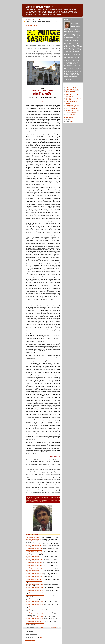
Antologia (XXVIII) (35, 604)
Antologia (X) (34, 556)
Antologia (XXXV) (35, 621)
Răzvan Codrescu (75, 24)
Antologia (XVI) (34, 570)
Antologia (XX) (34, 579)
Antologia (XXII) (35, 584)
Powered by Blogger (69, 117)
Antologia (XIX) (34, 576)
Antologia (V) (34, 545)
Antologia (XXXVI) (35, 623)
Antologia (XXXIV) (35, 618)
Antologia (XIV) (34, 567)
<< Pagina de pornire (30, 640)
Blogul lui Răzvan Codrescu (40, 7)
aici (55, 56)
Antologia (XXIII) (35, 587)
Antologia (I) (34, 538)
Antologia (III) (34, 541)
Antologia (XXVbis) (35, 595)
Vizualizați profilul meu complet (73, 80)
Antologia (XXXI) (35, 612)
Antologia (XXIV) (35, 590)
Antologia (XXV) (35, 592)
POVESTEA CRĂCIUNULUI (72, 89)
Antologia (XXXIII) (35, 617)
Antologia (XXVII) (35, 601)
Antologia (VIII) (34, 552)
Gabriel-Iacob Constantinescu (53, 47)
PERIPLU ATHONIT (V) (71, 87)
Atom (41, 637)
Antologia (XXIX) (35, 606)
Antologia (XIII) (34, 566)
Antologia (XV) (34, 569)
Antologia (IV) (34, 544)
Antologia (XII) (34, 562)
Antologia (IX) (34, 553)
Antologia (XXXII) (35, 614)
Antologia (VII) (34, 550)
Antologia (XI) (34, 559)
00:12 (42, 627)
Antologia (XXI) (34, 581)
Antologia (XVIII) (35, 575)
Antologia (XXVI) (35, 598)
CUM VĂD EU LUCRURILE (72, 109)
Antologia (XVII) (35, 573)
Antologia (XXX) (35, 609)
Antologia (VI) (34, 548)
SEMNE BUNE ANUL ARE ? (72, 114)
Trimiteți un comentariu (31, 634)
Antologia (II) (34, 539)
